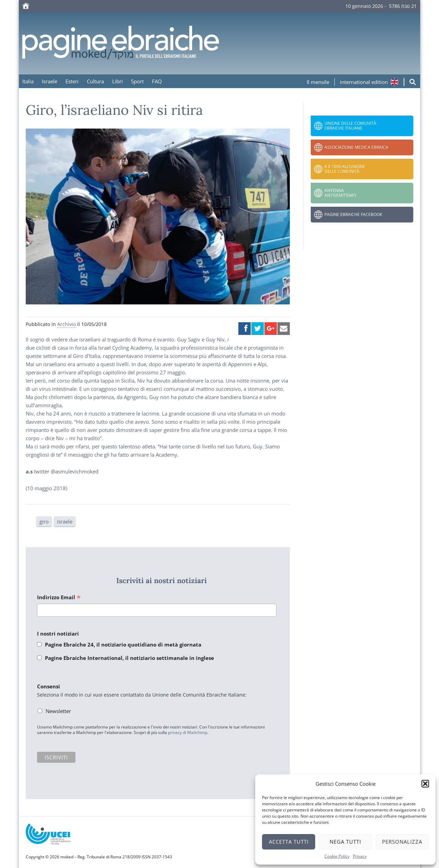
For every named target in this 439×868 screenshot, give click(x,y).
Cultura (95, 81)
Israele (50, 81)
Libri (117, 81)
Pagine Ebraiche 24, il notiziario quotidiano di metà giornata (123, 644)
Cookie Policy (337, 856)
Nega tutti (345, 842)
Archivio (67, 324)
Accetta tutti (289, 842)
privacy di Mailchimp (188, 732)
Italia (28, 81)
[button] (425, 784)
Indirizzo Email (59, 598)
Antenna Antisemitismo (340, 193)
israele (65, 521)
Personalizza (402, 842)
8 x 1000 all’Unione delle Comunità (345, 169)
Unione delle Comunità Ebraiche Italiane (350, 126)
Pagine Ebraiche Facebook (353, 214)
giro (44, 521)
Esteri (72, 81)
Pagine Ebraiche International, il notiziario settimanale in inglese (129, 658)
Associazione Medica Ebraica (356, 147)
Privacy (360, 856)
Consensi (49, 686)
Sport (137, 81)
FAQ (157, 81)
